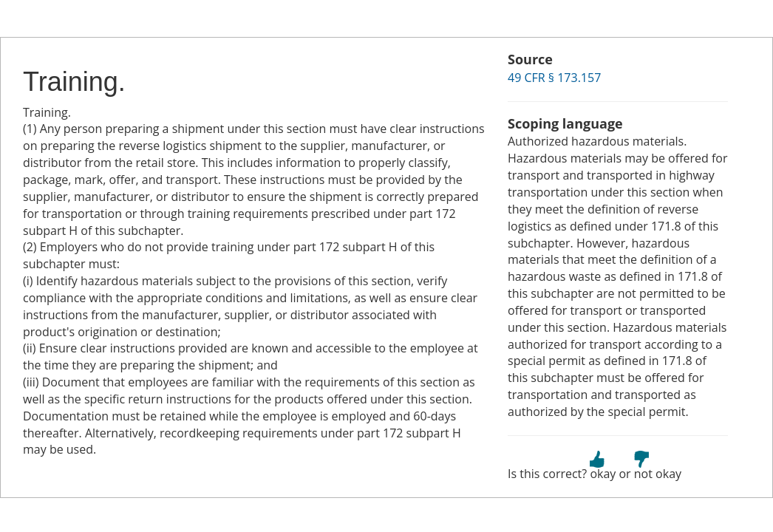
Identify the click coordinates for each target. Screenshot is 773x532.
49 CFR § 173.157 (554, 78)
